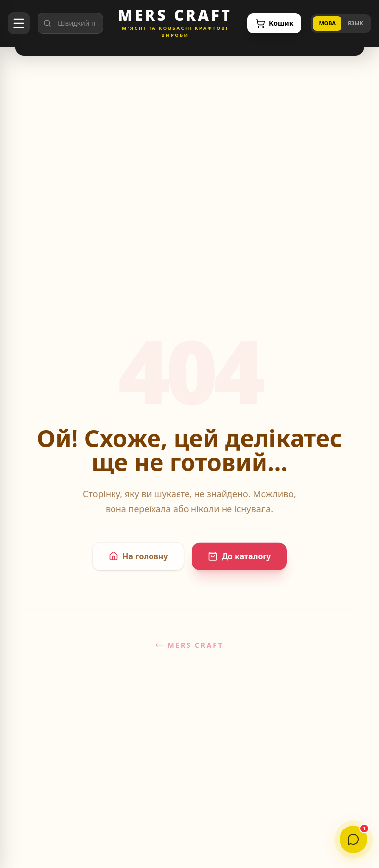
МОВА (327, 23)
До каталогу (239, 560)
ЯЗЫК (355, 23)
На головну (138, 560)
